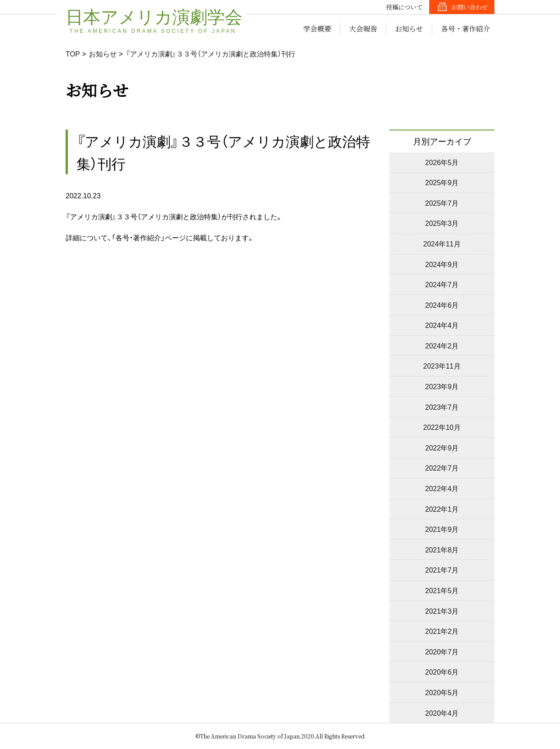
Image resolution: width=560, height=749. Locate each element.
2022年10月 (442, 427)
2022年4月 (442, 488)
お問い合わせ (469, 7)
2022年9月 (442, 447)
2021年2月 (442, 631)
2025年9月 (442, 182)
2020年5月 (442, 692)
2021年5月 (442, 590)
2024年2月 (442, 345)
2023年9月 (442, 386)
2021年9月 (442, 529)
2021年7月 (442, 570)
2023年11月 (442, 366)
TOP (73, 53)
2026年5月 (442, 162)
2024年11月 (442, 243)
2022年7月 (442, 468)
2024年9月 (442, 264)
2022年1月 (442, 509)
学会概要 (317, 29)
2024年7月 (442, 284)
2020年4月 (442, 713)
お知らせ (409, 29)
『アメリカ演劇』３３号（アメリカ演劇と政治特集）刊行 (210, 53)
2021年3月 (442, 611)
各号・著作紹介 (465, 29)
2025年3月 (442, 223)
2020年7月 (442, 651)
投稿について (404, 7)
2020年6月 (442, 672)
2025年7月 (442, 203)
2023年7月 (442, 407)
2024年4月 (442, 325)
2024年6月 (442, 305)
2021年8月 (442, 549)
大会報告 (363, 29)
